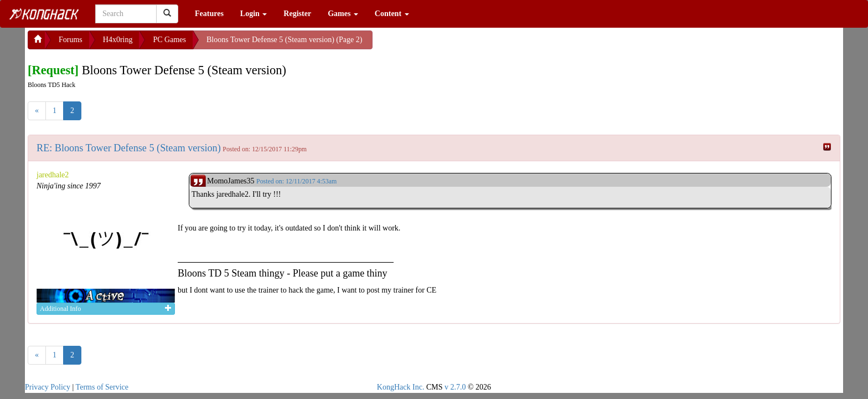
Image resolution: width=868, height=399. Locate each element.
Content (392, 14)
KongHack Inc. (401, 387)
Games (343, 14)
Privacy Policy (48, 387)
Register (297, 14)
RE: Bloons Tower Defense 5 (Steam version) (129, 148)
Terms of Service (102, 387)
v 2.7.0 (455, 387)
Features (209, 14)
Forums (71, 40)
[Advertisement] (461, 44)
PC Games (169, 40)
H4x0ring (118, 40)
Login (254, 14)
